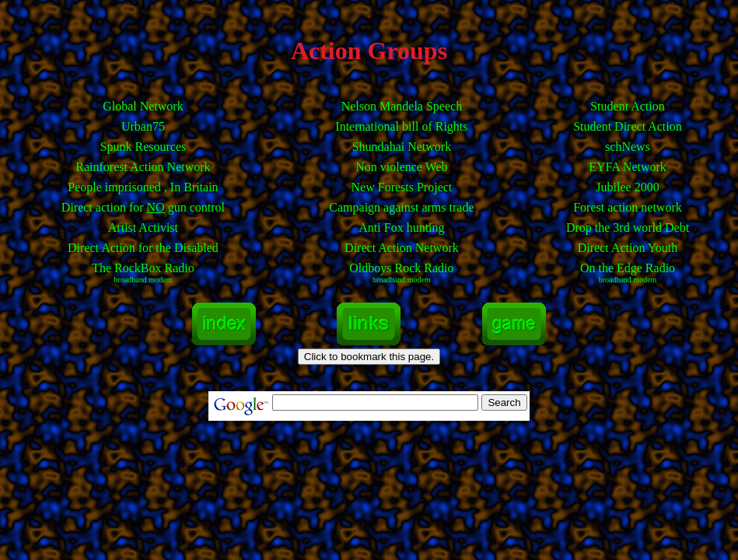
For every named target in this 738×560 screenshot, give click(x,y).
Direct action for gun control (143, 207)
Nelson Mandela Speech (402, 106)
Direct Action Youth (628, 248)
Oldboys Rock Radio (401, 273)
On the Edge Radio (628, 273)
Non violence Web (401, 167)
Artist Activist (143, 227)
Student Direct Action (628, 126)
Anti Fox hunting (401, 227)
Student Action (628, 106)
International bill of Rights (401, 126)
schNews (628, 147)
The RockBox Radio (143, 273)
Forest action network (628, 207)
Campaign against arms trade (401, 207)
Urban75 (143, 126)
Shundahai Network (402, 147)
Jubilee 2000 (627, 187)
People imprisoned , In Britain (143, 187)
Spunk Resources (143, 147)
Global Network (143, 106)
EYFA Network (628, 167)
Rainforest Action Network (143, 167)
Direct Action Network (402, 248)
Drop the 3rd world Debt (628, 227)
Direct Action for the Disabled (143, 248)
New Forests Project (402, 187)
